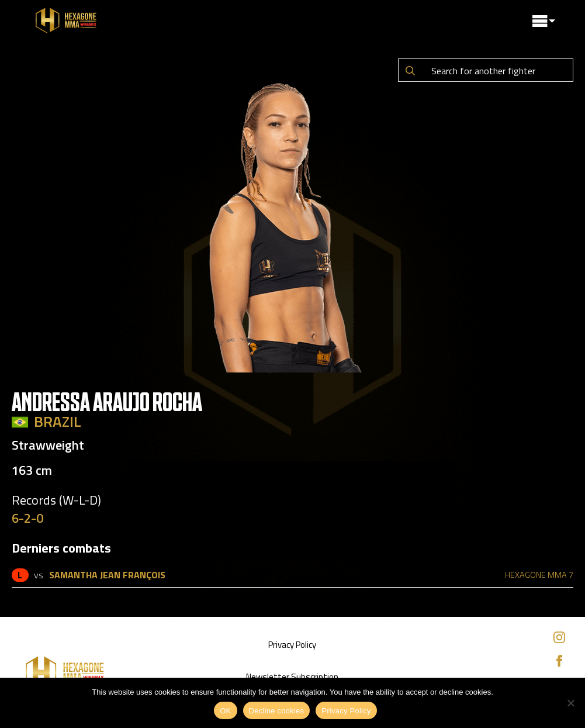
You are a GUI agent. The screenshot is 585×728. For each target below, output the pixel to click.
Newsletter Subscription (292, 677)
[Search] (410, 71)
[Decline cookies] (570, 703)
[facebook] (559, 661)
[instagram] (559, 637)
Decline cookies (277, 711)
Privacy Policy (292, 645)
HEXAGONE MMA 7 (539, 575)
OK (225, 711)
